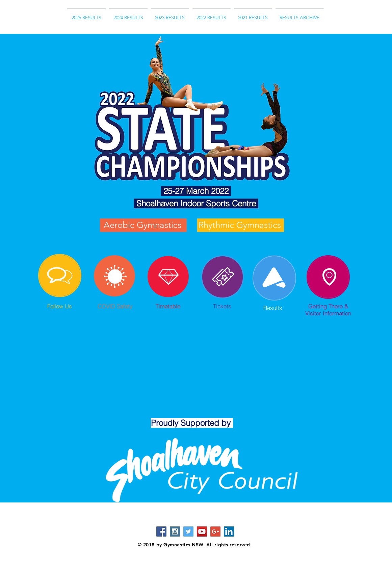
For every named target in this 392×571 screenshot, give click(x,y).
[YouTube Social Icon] (202, 531)
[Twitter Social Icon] (188, 531)
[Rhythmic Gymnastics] (241, 225)
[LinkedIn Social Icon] (229, 531)
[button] (300, 15)
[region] (60, 276)
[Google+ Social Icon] (215, 531)
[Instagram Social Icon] (175, 531)
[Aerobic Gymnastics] (143, 225)
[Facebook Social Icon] (161, 531)
